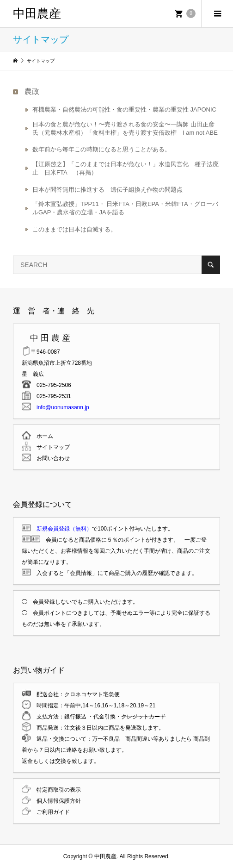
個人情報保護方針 (56, 801)
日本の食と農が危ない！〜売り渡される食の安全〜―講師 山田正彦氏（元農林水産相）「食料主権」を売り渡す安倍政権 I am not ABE (125, 128)
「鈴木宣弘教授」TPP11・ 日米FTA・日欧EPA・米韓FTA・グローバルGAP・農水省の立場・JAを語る (125, 208)
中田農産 (37, 13)
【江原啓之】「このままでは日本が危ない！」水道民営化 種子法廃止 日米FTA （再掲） (126, 168)
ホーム (42, 436)
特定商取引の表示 (56, 790)
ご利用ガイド (50, 812)
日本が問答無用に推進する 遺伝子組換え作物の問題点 (107, 190)
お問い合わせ (50, 458)
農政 (32, 91)
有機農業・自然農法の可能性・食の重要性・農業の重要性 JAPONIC (124, 109)
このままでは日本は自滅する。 (74, 229)
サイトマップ (50, 447)
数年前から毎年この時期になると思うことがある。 (101, 149)
